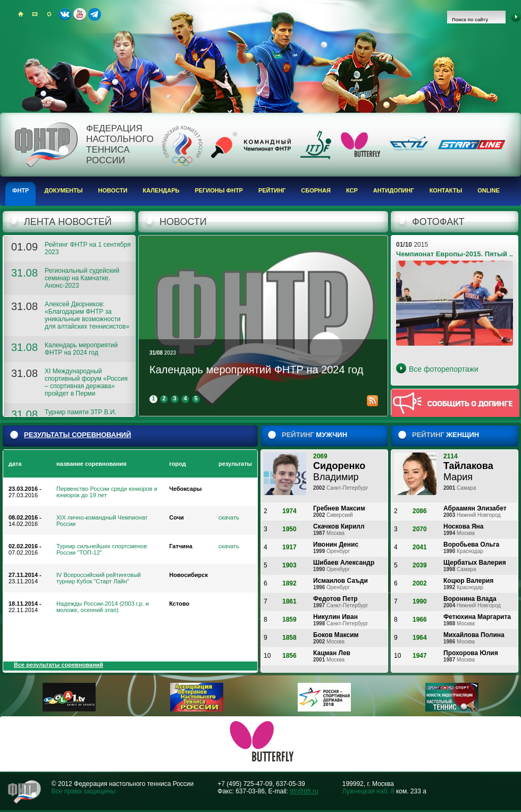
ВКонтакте (65, 14)
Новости (113, 190)
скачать (229, 517)
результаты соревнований (78, 435)
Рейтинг (272, 190)
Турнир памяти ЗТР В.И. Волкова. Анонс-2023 (81, 416)
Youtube (80, 14)
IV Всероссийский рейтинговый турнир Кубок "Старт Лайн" (99, 578)
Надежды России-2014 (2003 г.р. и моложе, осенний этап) (103, 607)
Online (489, 190)
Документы (63, 190)
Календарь (161, 190)
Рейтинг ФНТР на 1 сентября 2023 (88, 248)
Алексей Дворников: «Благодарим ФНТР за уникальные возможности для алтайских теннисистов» (87, 315)
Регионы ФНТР (219, 190)
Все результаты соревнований (58, 665)
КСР (352, 190)
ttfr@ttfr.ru (304, 791)
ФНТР (20, 190)
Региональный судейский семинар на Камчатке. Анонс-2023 (82, 278)
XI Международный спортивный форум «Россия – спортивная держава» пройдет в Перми (86, 382)
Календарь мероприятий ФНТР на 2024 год (81, 349)
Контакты (446, 190)
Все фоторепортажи (444, 369)
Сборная (316, 190)
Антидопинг (394, 190)
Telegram (95, 14)
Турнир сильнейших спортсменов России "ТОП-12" (102, 549)
